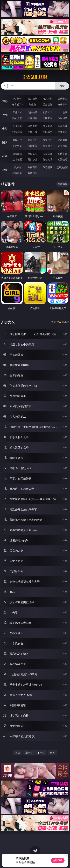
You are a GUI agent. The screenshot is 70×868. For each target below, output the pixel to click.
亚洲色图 (32, 140)
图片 (5, 142)
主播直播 (47, 118)
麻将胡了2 (17, 104)
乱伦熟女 (47, 132)
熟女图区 (47, 146)
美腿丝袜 (17, 146)
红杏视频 (17, 173)
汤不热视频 (62, 167)
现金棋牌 (47, 104)
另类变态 (62, 132)
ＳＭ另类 (62, 118)
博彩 (5, 101)
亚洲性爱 (17, 126)
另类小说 (32, 159)
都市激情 (17, 154)
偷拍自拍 (32, 126)
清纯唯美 (32, 146)
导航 (5, 170)
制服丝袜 (17, 132)
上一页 (29, 753)
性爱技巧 (62, 159)
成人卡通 (47, 126)
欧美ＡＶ (47, 112)
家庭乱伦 (32, 154)
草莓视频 (47, 167)
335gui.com (35, 77)
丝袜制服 (32, 118)
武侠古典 (62, 154)
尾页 (52, 753)
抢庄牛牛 (62, 104)
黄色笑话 (47, 159)
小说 (5, 156)
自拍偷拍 (32, 112)
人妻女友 (47, 154)
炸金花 (32, 104)
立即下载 (58, 860)
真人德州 (32, 99)
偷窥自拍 (17, 140)
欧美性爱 (62, 126)
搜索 (62, 86)
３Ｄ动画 (62, 112)
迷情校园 (17, 159)
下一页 (41, 753)
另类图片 (62, 146)
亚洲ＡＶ (17, 112)
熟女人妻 (17, 118)
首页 (18, 753)
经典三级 (32, 132)
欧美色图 (47, 140)
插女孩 (17, 167)
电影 (5, 129)
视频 (5, 115)
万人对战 (47, 99)
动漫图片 (62, 140)
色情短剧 (32, 173)
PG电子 (17, 99)
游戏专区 (62, 99)
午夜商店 (32, 167)
